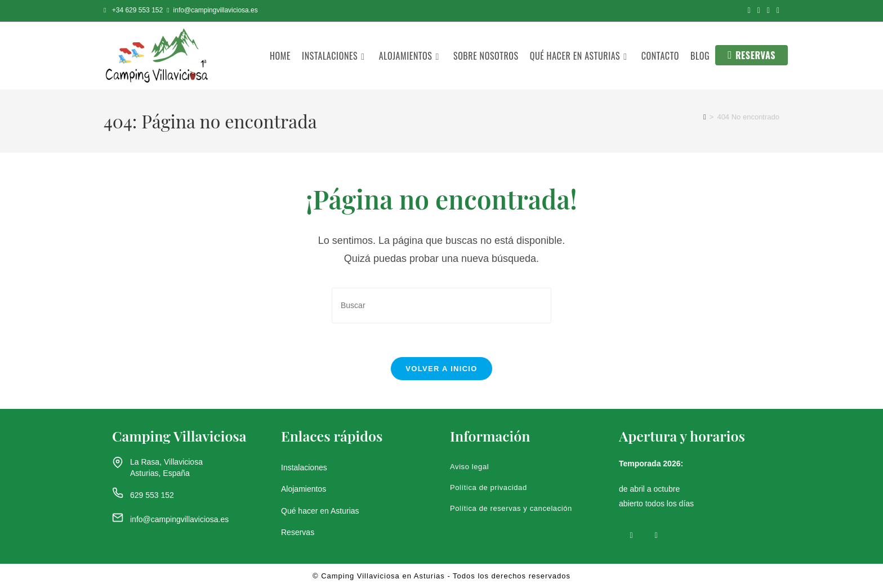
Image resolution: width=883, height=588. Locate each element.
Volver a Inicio (441, 369)
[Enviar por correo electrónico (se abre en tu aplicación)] (776, 11)
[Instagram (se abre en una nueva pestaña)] (759, 11)
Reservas (298, 532)
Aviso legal (469, 467)
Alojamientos (304, 489)
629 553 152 (152, 495)
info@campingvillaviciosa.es (179, 520)
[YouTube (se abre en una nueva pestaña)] (768, 11)
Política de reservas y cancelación (511, 509)
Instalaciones (304, 468)
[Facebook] (631, 534)
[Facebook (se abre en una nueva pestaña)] (749, 11)
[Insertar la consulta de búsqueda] (441, 306)
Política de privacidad (489, 488)
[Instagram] (656, 534)
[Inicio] (705, 117)
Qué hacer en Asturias (320, 511)
